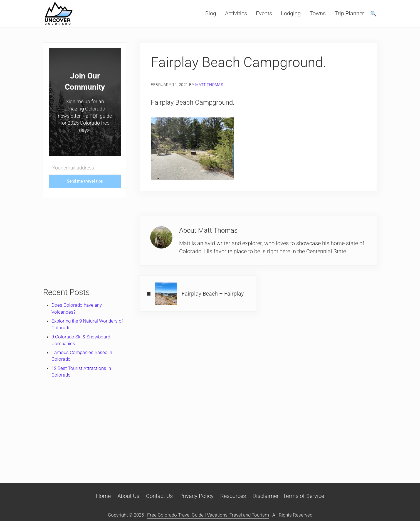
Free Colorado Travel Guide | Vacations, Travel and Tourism (208, 515)
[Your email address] (85, 168)
